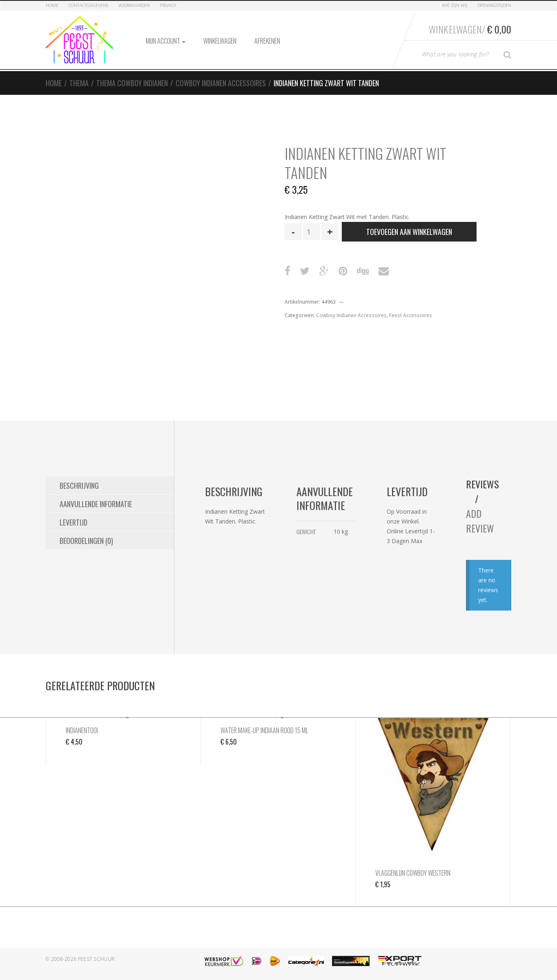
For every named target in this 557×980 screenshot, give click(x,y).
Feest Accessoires (411, 315)
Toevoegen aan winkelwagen (409, 232)
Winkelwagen (220, 41)
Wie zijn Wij (455, 5)
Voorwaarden (134, 5)
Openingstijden (494, 5)
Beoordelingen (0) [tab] (86, 541)
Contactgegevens (88, 5)
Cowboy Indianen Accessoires (221, 83)
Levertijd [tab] (74, 522)
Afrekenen (267, 41)
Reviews (482, 484)
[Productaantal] (312, 232)
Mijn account (166, 41)
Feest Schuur (97, 959)
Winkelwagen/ (470, 29)
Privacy (168, 5)
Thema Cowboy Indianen (132, 83)
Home (52, 5)
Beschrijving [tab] (79, 486)
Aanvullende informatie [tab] (96, 504)
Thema (79, 83)
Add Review (480, 521)
